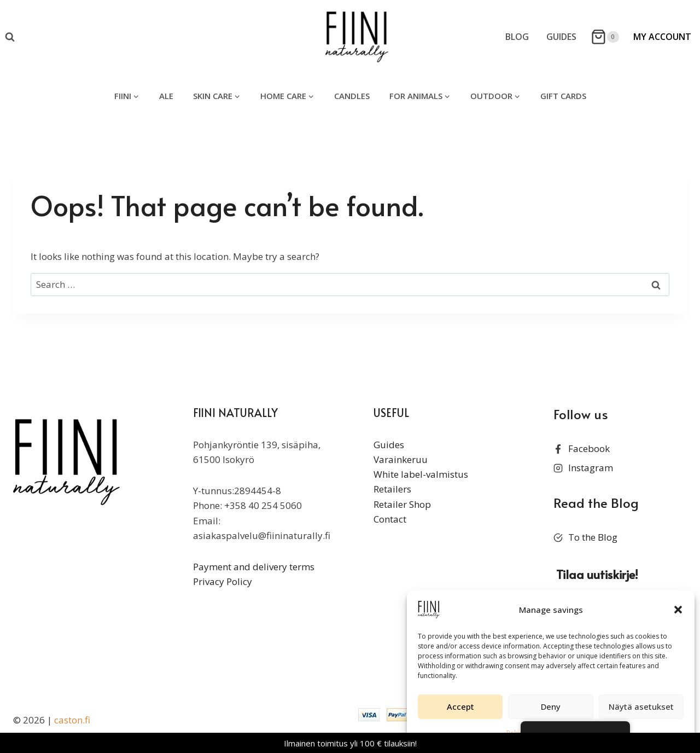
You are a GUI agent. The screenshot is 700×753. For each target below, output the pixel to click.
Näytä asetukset (641, 706)
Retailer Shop (402, 504)
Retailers (392, 489)
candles (352, 96)
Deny (551, 706)
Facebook (589, 448)
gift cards (563, 96)
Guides (561, 37)
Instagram (591, 468)
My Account (662, 37)
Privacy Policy (223, 581)
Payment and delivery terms (254, 567)
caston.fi (72, 720)
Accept (460, 706)
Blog (517, 37)
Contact (390, 519)
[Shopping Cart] (605, 37)
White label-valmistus (421, 474)
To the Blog (593, 537)
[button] (678, 610)
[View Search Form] (10, 37)
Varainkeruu (401, 459)
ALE (166, 96)
